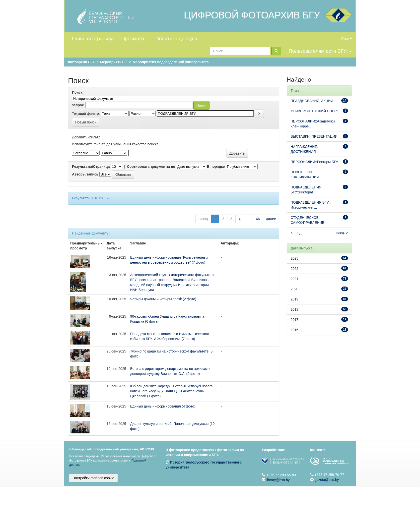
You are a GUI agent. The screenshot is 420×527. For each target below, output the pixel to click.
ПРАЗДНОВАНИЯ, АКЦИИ (312, 101)
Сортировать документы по (151, 167)
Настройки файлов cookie (93, 478)
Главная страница (93, 39)
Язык (346, 39)
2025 (295, 258)
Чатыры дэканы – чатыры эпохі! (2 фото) (163, 299)
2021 (295, 279)
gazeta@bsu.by (327, 480)
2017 (295, 320)
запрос (78, 105)
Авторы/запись (85, 174)
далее (271, 219)
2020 (295, 289)
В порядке (216, 167)
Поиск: (78, 92)
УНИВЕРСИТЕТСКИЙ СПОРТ (315, 111)
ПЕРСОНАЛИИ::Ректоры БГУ (314, 162)
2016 (295, 330)
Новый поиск (86, 122)
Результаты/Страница (91, 167)
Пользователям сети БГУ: (320, 51)
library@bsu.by (278, 480)
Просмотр (135, 39)
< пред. (297, 233)
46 (258, 219)
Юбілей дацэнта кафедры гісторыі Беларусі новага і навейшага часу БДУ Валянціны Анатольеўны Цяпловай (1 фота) (172, 391)
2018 (295, 309)
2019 (295, 299)
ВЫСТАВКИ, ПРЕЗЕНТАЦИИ (314, 136)
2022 (295, 269)
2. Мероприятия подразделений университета (169, 62)
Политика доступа (176, 39)
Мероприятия (112, 62)
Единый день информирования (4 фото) (163, 406)
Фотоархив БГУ (81, 62)
